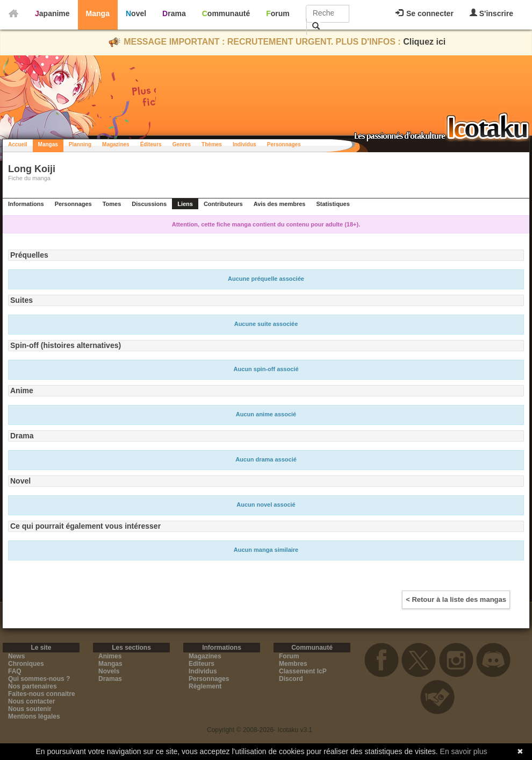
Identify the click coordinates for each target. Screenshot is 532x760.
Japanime (52, 13)
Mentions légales (34, 716)
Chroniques (26, 664)
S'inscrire (491, 13)
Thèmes (212, 144)
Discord (291, 679)
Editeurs (202, 664)
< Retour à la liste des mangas (456, 599)
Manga (98, 13)
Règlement (205, 686)
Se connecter (425, 13)
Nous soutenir (30, 709)
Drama (174, 13)
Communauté (226, 13)
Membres (293, 664)
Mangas (48, 144)
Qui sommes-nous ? (39, 679)
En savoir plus (464, 751)
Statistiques (333, 204)
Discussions (149, 204)
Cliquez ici (424, 42)
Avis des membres (280, 204)
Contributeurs (223, 204)
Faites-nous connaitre (42, 694)
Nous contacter (31, 701)
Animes (110, 656)
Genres (182, 144)
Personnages (284, 144)
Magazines (116, 144)
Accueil (18, 144)
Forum (278, 13)
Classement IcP (303, 671)
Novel (136, 13)
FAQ (15, 671)
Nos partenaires (33, 686)
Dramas (110, 679)
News (16, 656)
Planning (80, 144)
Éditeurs (151, 144)
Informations (26, 204)
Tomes (112, 204)
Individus (245, 144)
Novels (109, 671)
